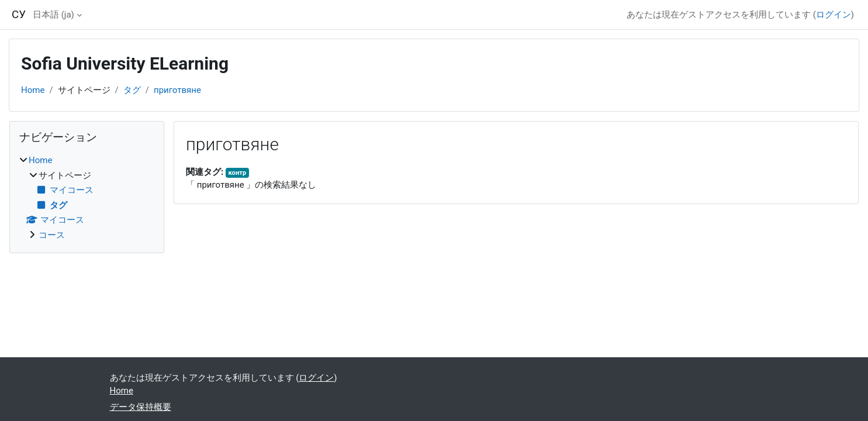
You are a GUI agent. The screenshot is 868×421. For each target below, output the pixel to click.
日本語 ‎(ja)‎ (53, 15)
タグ (132, 90)
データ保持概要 (141, 407)
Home (33, 90)
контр (237, 173)
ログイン (834, 15)
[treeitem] (87, 198)
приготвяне (177, 90)
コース (52, 235)
